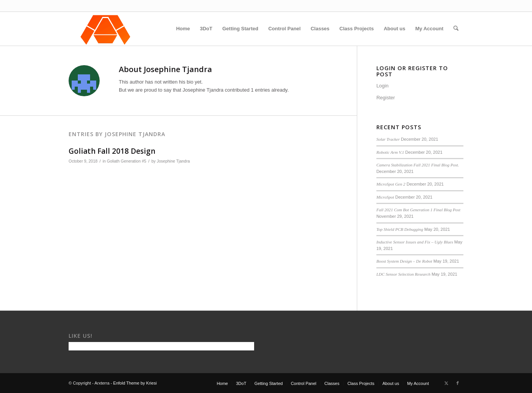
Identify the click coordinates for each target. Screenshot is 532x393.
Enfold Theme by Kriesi (135, 383)
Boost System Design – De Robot (404, 261)
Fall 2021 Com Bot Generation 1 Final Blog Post (418, 210)
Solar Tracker (388, 139)
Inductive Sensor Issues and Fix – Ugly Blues (415, 242)
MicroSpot (385, 197)
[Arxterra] (105, 29)
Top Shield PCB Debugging (400, 229)
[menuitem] (183, 29)
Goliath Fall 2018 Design (112, 151)
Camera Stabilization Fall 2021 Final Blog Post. (418, 165)
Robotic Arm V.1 (390, 152)
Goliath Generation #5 (127, 161)
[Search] (456, 29)
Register (386, 98)
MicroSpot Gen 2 (391, 184)
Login (383, 86)
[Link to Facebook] (458, 383)
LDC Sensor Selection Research (403, 274)
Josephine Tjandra (173, 161)
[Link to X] (446, 383)
